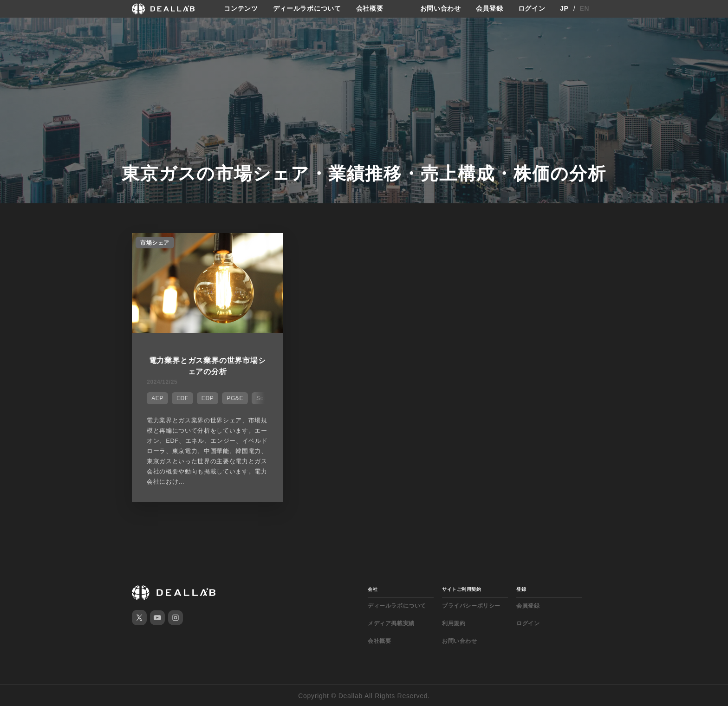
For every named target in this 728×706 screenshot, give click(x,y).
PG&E (235, 398)
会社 (373, 589)
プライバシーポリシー (471, 605)
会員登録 (490, 9)
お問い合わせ (441, 9)
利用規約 (454, 623)
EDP (208, 398)
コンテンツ (241, 9)
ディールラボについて (307, 9)
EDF (182, 398)
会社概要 (370, 9)
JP (564, 9)
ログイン (532, 9)
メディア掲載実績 (391, 623)
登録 (521, 589)
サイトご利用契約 (461, 589)
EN (585, 9)
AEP (157, 398)
